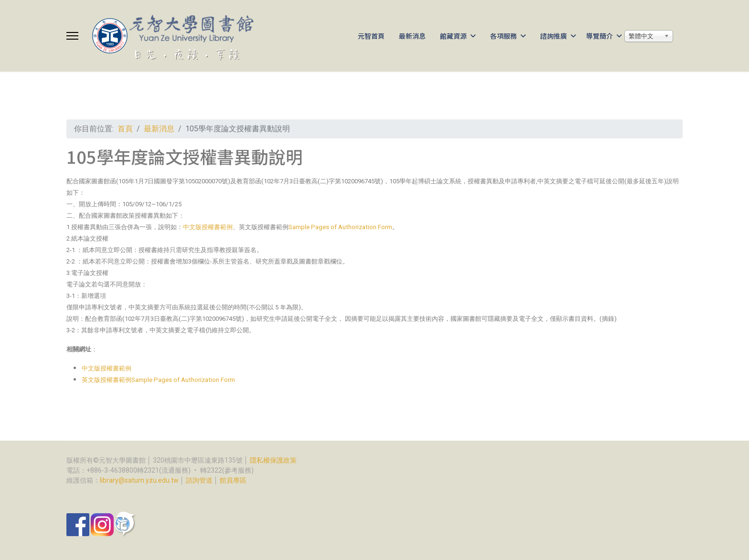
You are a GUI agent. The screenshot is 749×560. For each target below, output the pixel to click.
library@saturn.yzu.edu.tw (139, 480)
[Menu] (72, 36)
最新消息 (412, 36)
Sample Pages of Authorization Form (340, 227)
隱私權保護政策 (273, 460)
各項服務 (503, 36)
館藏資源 (453, 36)
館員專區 (233, 480)
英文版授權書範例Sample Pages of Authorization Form (158, 380)
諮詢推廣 (554, 36)
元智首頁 (371, 36)
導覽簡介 (599, 36)
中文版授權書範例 (208, 227)
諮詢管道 (199, 480)
